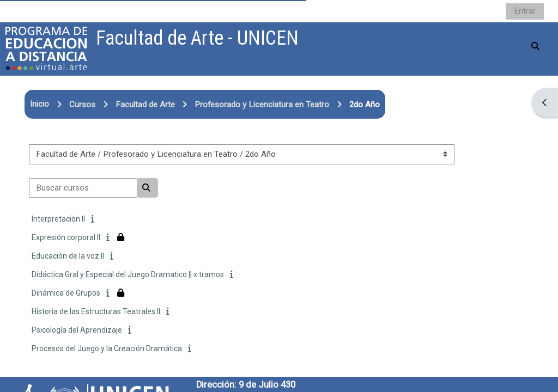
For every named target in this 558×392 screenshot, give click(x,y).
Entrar (525, 11)
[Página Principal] (46, 48)
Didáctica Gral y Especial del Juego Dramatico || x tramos (128, 274)
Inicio (40, 104)
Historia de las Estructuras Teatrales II (96, 311)
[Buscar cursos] (83, 188)
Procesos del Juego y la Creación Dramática (107, 348)
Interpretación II (58, 219)
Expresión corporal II (66, 237)
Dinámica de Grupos (66, 293)
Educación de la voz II (68, 256)
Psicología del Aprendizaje (77, 330)
